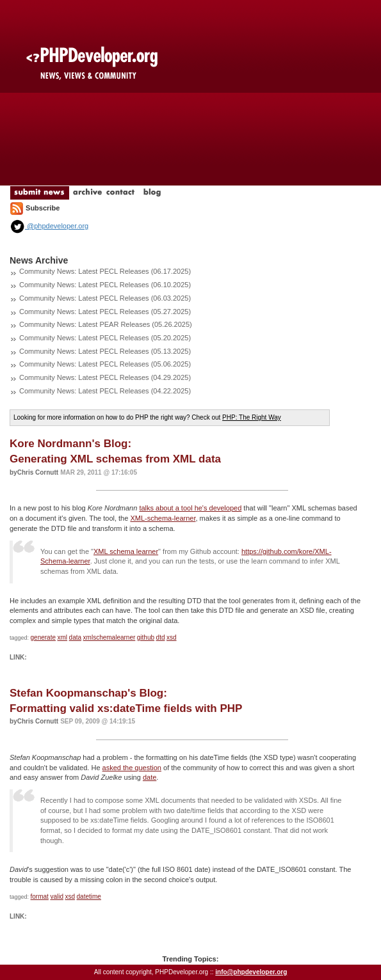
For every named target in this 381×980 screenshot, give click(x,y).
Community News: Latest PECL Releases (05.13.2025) (105, 351)
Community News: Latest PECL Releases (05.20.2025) (105, 338)
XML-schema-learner (163, 518)
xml (63, 637)
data (75, 637)
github (146, 637)
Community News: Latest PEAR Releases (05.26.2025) (106, 324)
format (40, 897)
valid (57, 897)
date (150, 777)
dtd (161, 637)
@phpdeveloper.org (49, 226)
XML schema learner (126, 551)
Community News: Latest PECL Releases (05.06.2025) (105, 364)
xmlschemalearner (109, 637)
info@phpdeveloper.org (251, 972)
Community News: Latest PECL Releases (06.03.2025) (105, 298)
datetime (89, 897)
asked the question (132, 768)
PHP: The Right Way (252, 417)
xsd (172, 637)
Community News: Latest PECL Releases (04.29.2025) (105, 377)
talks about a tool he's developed (190, 508)
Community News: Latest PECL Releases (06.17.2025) (105, 271)
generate (43, 637)
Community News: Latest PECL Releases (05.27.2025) (105, 312)
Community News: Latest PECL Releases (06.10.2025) (105, 285)
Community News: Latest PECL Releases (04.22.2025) (105, 391)
